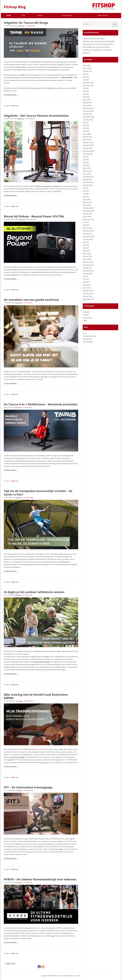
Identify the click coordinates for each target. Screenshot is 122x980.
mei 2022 (86, 162)
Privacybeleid (103, 15)
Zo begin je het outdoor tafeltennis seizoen (34, 592)
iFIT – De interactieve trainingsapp (28, 787)
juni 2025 (86, 77)
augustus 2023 (88, 119)
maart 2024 (87, 99)
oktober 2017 (87, 268)
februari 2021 (87, 202)
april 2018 (86, 251)
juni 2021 (86, 191)
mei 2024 (86, 94)
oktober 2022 (87, 148)
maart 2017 (87, 285)
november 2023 (88, 111)
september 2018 (88, 236)
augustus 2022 (88, 154)
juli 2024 (86, 88)
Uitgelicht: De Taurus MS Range (26, 23)
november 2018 (88, 231)
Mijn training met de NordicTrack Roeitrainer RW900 (36, 696)
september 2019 (88, 219)
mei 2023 (86, 128)
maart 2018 (87, 253)
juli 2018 (86, 242)
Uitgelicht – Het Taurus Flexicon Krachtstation (36, 116)
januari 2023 (87, 139)
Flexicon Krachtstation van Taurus (48, 186)
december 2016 (88, 290)
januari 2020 (87, 216)
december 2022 (88, 142)
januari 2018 (87, 259)
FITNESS (40, 15)
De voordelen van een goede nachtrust (31, 300)
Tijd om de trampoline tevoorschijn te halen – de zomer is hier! (38, 493)
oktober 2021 (87, 179)
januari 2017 (87, 288)
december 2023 (88, 108)
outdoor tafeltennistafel (42, 662)
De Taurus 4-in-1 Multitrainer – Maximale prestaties (41, 404)
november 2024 (88, 85)
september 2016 (88, 299)
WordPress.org (88, 342)
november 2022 (88, 145)
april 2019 (86, 225)
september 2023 (88, 117)
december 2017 (88, 262)
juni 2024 (86, 91)
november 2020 (88, 211)
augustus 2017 (88, 273)
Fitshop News (67, 15)
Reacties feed (87, 339)
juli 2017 (86, 276)
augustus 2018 (88, 239)
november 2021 (88, 176)
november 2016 (88, 293)
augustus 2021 (88, 185)
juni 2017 (86, 279)
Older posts (10, 963)
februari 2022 (87, 171)
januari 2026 (87, 68)
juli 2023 (86, 122)
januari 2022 (87, 174)
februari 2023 (87, 137)
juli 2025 (86, 74)
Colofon (78, 976)
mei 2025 (86, 80)
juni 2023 (86, 125)
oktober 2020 (87, 213)
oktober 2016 (87, 296)
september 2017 (88, 270)
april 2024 (86, 97)
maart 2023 (87, 134)
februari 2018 (87, 256)
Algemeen (15, 106)
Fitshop (56, 976)
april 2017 (86, 282)
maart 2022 (87, 168)
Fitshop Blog (15, 7)
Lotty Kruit (21, 26)
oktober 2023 (87, 114)
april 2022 (86, 165)
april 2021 (86, 196)
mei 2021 (86, 194)
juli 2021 (86, 188)
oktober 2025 (87, 71)
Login (85, 333)
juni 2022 (86, 159)
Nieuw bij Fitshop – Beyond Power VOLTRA (34, 216)
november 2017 (88, 265)
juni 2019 (86, 222)
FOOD (23, 15)
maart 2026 (87, 65)
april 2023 (86, 131)
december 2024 (88, 82)
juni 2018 (86, 245)
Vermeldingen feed (89, 336)
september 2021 (88, 182)
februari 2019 (87, 228)
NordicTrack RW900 (17, 757)
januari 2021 (87, 205)
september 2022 (88, 151)
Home (9, 15)
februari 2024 (87, 102)
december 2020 (88, 208)
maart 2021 (87, 199)
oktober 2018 (87, 233)
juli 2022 (86, 156)
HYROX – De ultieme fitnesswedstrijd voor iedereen (40, 879)
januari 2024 (87, 105)
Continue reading (11, 95)
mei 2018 (86, 248)
